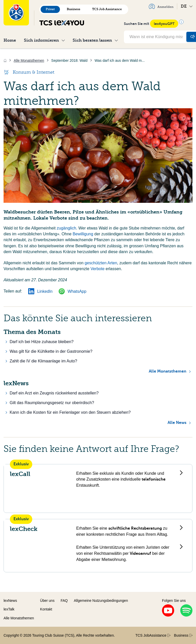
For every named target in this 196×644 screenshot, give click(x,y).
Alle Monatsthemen (168, 371)
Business (73, 9)
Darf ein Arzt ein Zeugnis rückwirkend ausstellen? (54, 393)
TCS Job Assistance (107, 9)
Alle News (177, 423)
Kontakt (46, 609)
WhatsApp (72, 291)
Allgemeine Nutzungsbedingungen (101, 601)
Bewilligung (83, 234)
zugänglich (66, 228)
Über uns (47, 601)
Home (10, 40)
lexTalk (9, 609)
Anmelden (161, 6)
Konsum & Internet (29, 72)
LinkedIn (40, 291)
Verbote (97, 269)
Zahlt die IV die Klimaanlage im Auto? (43, 361)
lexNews (10, 601)
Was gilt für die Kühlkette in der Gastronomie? (51, 351)
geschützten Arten (101, 263)
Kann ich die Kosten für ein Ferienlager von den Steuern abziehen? (70, 412)
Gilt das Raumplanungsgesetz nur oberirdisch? (52, 403)
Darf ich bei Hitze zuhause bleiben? (42, 342)
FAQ (64, 601)
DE (187, 6)
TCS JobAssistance (153, 635)
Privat (50, 9)
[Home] (5, 60)
